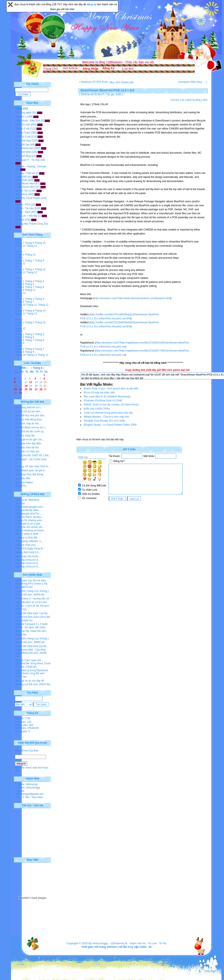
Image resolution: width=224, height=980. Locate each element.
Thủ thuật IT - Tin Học (28, 160)
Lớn (182, 100)
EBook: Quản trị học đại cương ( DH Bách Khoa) (111, 405)
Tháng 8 (29, 243)
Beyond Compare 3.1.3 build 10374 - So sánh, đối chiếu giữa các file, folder (31, 628)
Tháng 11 (20, 246)
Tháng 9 (20, 290)
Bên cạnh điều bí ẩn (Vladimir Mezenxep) (107, 397)
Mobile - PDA (23, 205)
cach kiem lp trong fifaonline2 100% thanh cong (32, 672)
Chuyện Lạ (22, 117)
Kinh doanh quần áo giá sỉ (30, 470)
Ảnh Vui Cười (23, 137)
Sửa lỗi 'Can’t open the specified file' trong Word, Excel (33, 662)
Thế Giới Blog (23, 156)
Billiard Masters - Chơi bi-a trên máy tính (106, 417)
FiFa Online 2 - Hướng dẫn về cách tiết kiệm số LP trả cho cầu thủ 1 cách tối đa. (32, 602)
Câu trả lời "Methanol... (28, 500)
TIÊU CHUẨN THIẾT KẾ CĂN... (33, 455)
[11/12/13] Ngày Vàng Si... (30, 549)
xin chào (20, 503)
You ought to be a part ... (29, 524)
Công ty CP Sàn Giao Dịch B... (33, 466)
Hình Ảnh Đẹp (23, 141)
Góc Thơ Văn (23, 125)
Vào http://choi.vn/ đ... (28, 560)
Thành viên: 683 (24, 725)
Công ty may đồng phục (29, 419)
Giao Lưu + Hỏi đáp (26, 216)
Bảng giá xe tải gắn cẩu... (30, 439)
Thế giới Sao (23, 145)
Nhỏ (205, 100)
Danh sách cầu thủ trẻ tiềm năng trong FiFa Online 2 (31, 582)
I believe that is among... (29, 517)
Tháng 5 (29, 284)
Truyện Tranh (23, 133)
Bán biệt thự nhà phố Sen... (31, 415)
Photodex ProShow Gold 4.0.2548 (103, 401)
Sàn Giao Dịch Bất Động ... (31, 474)
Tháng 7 (20, 243)
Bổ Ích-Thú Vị (23, 191)
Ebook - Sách (23, 212)
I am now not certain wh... (30, 527)
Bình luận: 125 (23, 722)
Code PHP (21, 180)
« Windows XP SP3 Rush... (94, 82)
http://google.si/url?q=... (29, 514)
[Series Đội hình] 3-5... (28, 552)
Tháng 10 (40, 243)
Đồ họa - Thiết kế (25, 173)
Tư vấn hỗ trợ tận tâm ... (29, 411)
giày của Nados (24, 482)
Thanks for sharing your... (30, 520)
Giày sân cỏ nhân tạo (27, 451)
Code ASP (21, 177)
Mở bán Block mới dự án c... (31, 427)
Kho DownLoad (24, 148)
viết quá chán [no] (25, 545)
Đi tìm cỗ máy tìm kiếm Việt (99, 393)
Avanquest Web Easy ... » (192, 82)
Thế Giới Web (23, 152)
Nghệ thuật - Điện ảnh (28, 121)
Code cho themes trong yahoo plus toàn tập (108, 413)
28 (41, 389)
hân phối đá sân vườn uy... (30, 431)
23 (15, 389)
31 (21, 393)
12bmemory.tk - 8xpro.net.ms (128, 943)
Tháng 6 (20, 287)
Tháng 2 (29, 269)
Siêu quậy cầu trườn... (28, 556)
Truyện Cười (22, 129)
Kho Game (21, 194)
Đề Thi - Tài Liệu (25, 208)
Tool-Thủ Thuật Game (28, 198)
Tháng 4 (20, 255)
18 (26, 386)
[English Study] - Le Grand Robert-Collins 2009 (110, 425)
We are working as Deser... (31, 530)
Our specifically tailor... (28, 510)
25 (26, 389)
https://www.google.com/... (30, 507)
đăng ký (92, 4)
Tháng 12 (32, 246)
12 (30, 382)
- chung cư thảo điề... (27, 538)
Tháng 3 (39, 281)
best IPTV (21, 486)
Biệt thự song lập (25, 435)
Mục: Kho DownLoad (121, 82)
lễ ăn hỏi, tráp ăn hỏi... (28, 423)
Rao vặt (20, 220)
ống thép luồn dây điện (28, 443)
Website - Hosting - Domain (31, 166)
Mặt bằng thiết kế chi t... (29, 407)
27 (36, 389)
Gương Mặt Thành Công (29, 224)
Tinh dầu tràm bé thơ (27, 447)
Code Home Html (25, 187)
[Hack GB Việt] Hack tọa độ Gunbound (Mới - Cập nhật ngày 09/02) (31, 650)
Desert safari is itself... (28, 534)
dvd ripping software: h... (29, 541)
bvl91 (119, 95)
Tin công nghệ (23, 113)
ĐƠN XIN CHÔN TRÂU (97, 409)
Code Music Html (25, 184)
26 (30, 389)
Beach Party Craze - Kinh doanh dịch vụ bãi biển (111, 389)
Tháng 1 (20, 261)
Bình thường (193, 100)
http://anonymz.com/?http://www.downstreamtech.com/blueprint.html (132, 298)
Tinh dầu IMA (23, 478)
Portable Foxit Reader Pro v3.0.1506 (104, 421)
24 (21, 389)
